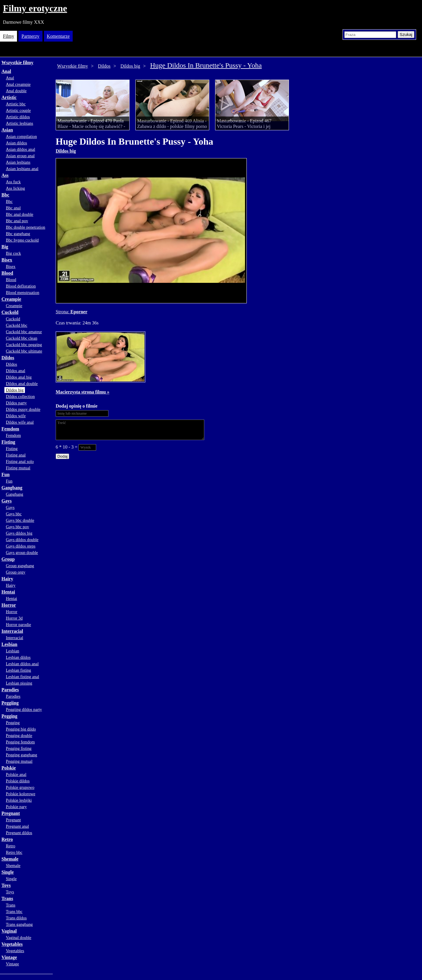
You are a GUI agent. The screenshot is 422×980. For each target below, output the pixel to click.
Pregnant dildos (19, 833)
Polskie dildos (18, 781)
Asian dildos (16, 143)
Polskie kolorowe (21, 794)
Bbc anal (13, 208)
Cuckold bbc (17, 325)
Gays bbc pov (17, 527)
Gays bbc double (20, 520)
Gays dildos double (22, 540)
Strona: (63, 312)
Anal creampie (18, 84)
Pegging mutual (19, 761)
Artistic (9, 97)
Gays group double (22, 553)
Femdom (10, 429)
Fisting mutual (18, 468)
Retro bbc (14, 852)
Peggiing (10, 703)
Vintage (9, 957)
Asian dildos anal (21, 149)
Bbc (5, 195)
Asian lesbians (18, 162)
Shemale (10, 859)
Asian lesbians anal (22, 169)
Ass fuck (13, 182)
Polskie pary (16, 807)
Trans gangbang (19, 924)
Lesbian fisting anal (23, 677)
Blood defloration (21, 286)
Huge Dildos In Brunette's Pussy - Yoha (206, 65)
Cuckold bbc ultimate (24, 351)
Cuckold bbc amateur (24, 332)
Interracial (12, 631)
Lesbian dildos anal (22, 664)
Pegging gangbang (22, 755)
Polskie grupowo (20, 787)
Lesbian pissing (19, 683)
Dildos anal (16, 371)
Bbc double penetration (25, 227)
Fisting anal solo (20, 461)
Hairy (7, 579)
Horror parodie (18, 625)
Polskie (9, 768)
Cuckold (10, 312)
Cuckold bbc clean (22, 338)
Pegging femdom (20, 742)
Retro (7, 839)
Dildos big (15, 390)
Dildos (8, 358)
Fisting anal (16, 455)
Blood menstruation (23, 293)
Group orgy (16, 572)
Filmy (8, 36)
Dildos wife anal (20, 422)
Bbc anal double (20, 214)
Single (8, 872)
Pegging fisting (19, 748)
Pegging (9, 716)
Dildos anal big (19, 377)
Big (5, 247)
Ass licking (15, 188)
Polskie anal (16, 774)
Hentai (8, 592)
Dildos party (16, 403)
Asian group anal (20, 156)
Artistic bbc (16, 104)
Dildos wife (16, 416)
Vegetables (12, 944)
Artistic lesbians (19, 123)
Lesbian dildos (18, 657)
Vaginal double (19, 938)
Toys (6, 885)
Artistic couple (18, 110)
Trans (7, 898)
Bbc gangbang (18, 234)
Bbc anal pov (17, 221)
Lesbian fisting (18, 670)
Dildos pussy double (23, 409)
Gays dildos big (19, 533)
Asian (7, 130)
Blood (7, 273)
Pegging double (19, 736)
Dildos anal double (22, 384)
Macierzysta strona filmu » (82, 392)
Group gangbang (20, 566)
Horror (9, 605)
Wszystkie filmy (17, 63)
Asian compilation (21, 136)
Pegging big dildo (21, 729)
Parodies (10, 690)
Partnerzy (30, 36)
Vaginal (9, 931)
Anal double (16, 91)
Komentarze (58, 36)
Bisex (7, 260)
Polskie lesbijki (19, 800)
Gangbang (12, 488)
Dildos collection (20, 396)
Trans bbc (14, 911)
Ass (5, 175)
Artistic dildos (18, 117)
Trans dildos (16, 918)
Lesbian (9, 644)
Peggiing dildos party (24, 709)
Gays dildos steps (21, 546)
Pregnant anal (17, 826)
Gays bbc (14, 514)
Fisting (8, 442)
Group (8, 559)
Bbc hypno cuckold (22, 240)
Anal (6, 71)
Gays (7, 501)
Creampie (11, 299)
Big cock (13, 253)
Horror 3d (14, 618)
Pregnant (11, 813)
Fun (6, 474)
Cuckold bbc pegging (24, 345)
